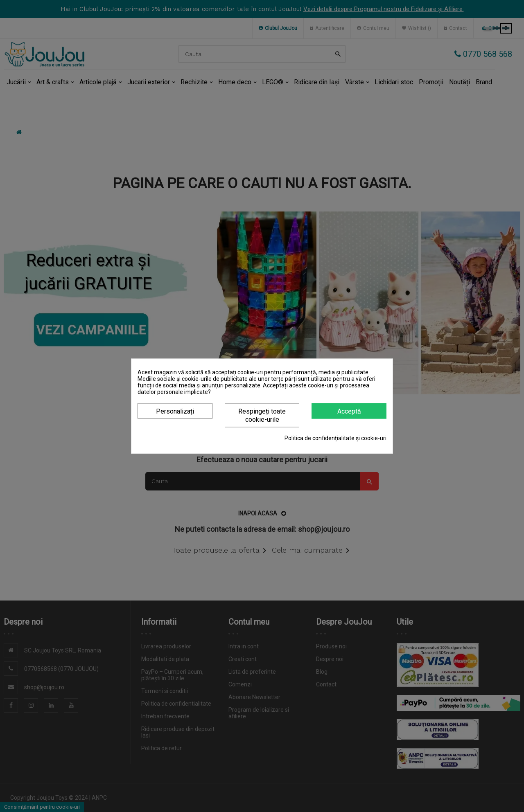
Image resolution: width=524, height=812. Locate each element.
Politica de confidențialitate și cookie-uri (335, 438)
